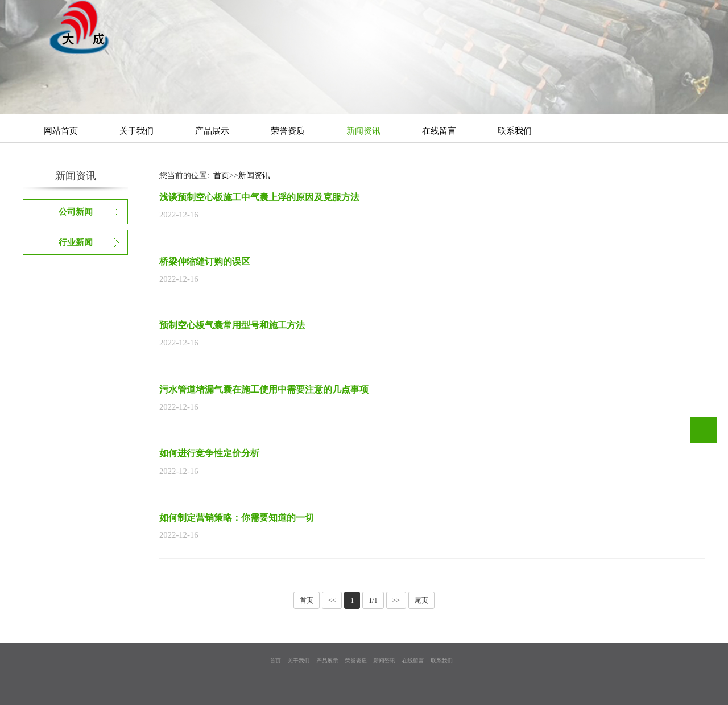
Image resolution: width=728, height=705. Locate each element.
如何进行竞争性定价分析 (209, 453)
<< (332, 600)
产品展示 (212, 131)
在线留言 (439, 131)
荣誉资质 (288, 131)
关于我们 (136, 131)
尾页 (421, 600)
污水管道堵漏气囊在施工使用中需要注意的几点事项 (264, 389)
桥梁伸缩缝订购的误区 (205, 261)
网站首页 (61, 131)
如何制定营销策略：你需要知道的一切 (237, 518)
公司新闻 (76, 212)
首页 (221, 176)
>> (396, 600)
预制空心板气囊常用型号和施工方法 (232, 325)
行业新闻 (76, 242)
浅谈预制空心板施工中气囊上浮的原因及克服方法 (259, 197)
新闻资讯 (363, 131)
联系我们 (515, 131)
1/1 (373, 600)
